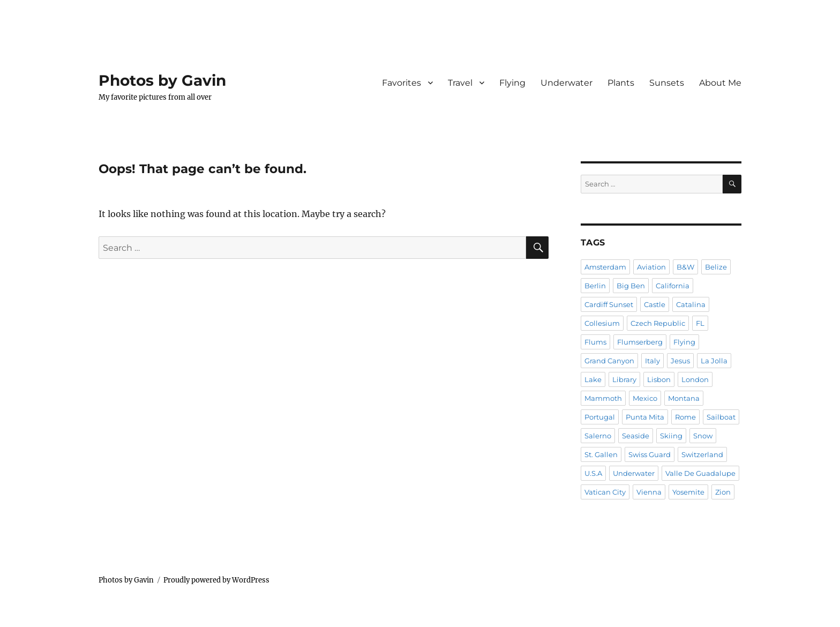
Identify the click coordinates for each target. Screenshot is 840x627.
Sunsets (667, 83)
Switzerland (702, 454)
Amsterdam (605, 267)
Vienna (649, 492)
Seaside (636, 436)
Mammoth (603, 398)
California (673, 286)
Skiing (671, 436)
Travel (460, 83)
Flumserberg (640, 342)
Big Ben (631, 286)
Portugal (600, 417)
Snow (703, 436)
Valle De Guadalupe (700, 473)
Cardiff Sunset (609, 304)
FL (700, 323)
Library (624, 379)
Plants (621, 83)
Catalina (691, 304)
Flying (512, 83)
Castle (655, 304)
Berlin (595, 286)
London (695, 379)
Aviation (651, 267)
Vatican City (605, 492)
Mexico (645, 398)
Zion (723, 492)
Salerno (598, 436)
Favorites (402, 83)
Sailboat (721, 417)
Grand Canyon (609, 361)
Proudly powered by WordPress (216, 580)
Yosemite (688, 492)
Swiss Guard (650, 454)
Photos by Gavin (162, 80)
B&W (685, 267)
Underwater (567, 83)
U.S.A (593, 473)
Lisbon (659, 379)
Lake (593, 379)
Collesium (602, 323)
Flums (595, 342)
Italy (652, 361)
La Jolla (714, 361)
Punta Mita (645, 417)
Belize (716, 267)
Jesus (680, 361)
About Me (720, 83)
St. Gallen (601, 454)
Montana (684, 398)
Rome (685, 417)
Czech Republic (658, 323)
